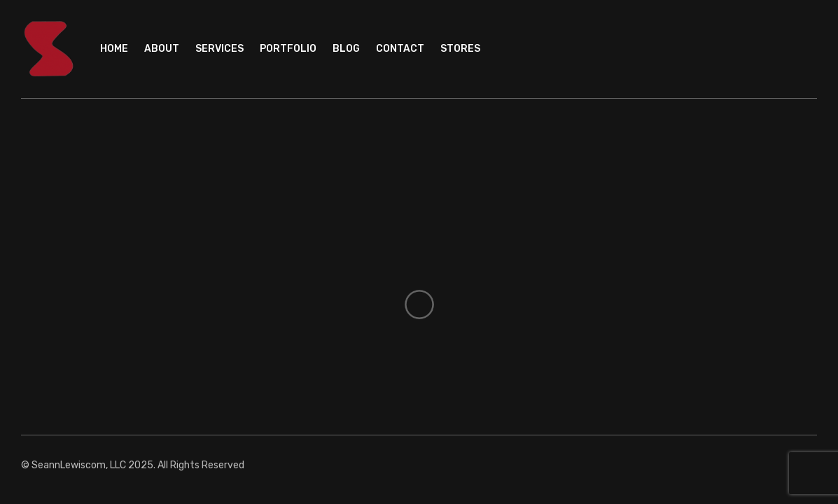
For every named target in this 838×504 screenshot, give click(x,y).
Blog (346, 49)
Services (219, 49)
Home (114, 49)
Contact (400, 49)
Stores (460, 49)
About (162, 49)
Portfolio (288, 49)
